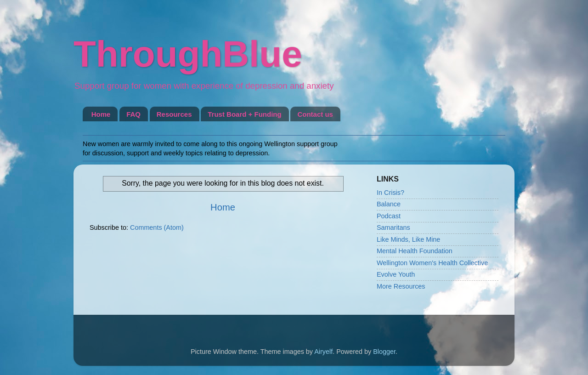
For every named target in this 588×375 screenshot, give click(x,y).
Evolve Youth (396, 274)
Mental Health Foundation (415, 251)
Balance (389, 204)
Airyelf (323, 352)
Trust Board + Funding (244, 114)
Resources (174, 114)
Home (101, 114)
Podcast (389, 216)
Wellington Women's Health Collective (432, 263)
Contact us (315, 114)
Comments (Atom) (157, 227)
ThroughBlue (188, 54)
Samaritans (393, 227)
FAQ (133, 114)
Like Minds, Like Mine (408, 239)
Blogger (384, 352)
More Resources (401, 286)
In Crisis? (390, 193)
